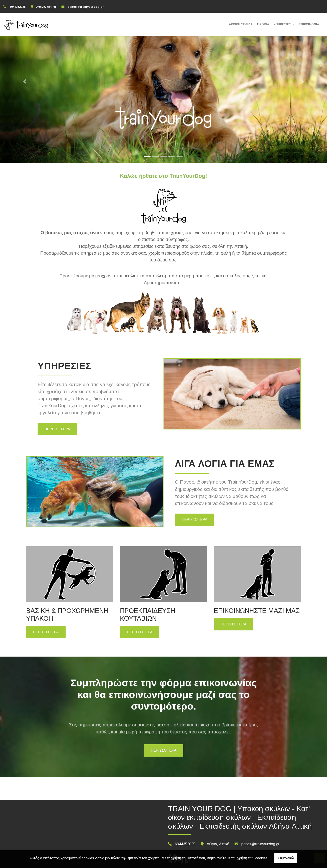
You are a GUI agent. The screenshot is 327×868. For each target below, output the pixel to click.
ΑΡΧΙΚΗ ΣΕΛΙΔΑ (241, 24)
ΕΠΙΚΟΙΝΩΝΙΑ (309, 24)
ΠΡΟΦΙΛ (263, 24)
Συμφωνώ (286, 858)
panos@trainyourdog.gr (86, 7)
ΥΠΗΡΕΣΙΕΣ (283, 24)
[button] (24, 81)
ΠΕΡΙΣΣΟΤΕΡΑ (57, 429)
